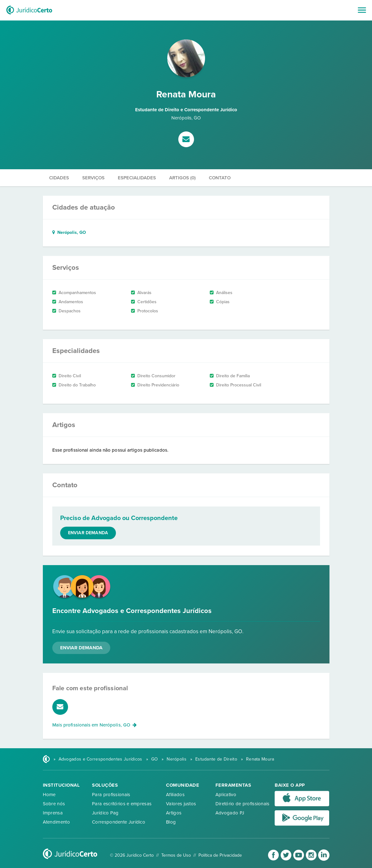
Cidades (59, 178)
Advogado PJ (230, 813)
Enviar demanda (88, 533)
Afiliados (175, 795)
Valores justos (181, 804)
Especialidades (137, 178)
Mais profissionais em (95, 725)
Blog (171, 822)
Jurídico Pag (105, 813)
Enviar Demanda (81, 648)
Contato (220, 178)
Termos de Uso (176, 855)
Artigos (174, 813)
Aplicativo (226, 795)
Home (49, 795)
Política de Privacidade (220, 855)
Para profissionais (111, 795)
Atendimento (56, 822)
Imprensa (53, 813)
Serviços (93, 178)
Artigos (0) (182, 178)
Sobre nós (54, 804)
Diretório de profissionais (243, 804)
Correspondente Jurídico (119, 822)
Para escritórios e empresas (122, 804)
